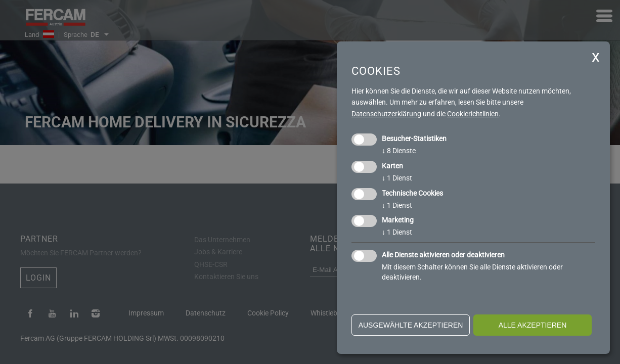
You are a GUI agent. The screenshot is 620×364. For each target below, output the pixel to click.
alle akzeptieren (533, 325)
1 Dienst (397, 178)
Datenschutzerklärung (386, 114)
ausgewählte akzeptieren (411, 325)
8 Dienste (399, 151)
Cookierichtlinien (473, 114)
